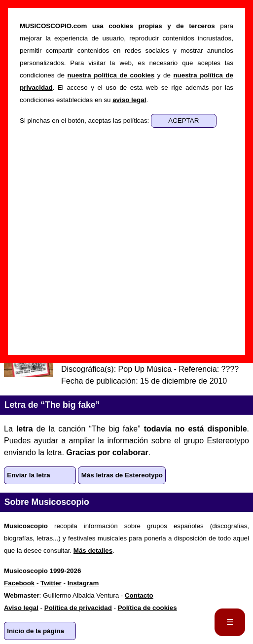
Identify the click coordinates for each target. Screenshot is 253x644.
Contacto (139, 595)
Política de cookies (147, 608)
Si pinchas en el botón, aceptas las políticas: (85, 121)
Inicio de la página (36, 631)
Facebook (19, 583)
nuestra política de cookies (111, 75)
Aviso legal (21, 608)
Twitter (51, 583)
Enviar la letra (28, 475)
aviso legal (129, 100)
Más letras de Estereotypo (122, 475)
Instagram (83, 583)
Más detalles (93, 551)
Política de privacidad (78, 608)
